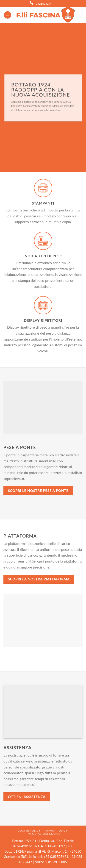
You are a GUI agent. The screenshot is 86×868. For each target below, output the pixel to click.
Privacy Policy (55, 831)
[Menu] (8, 15)
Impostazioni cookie (44, 834)
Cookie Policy (29, 831)
